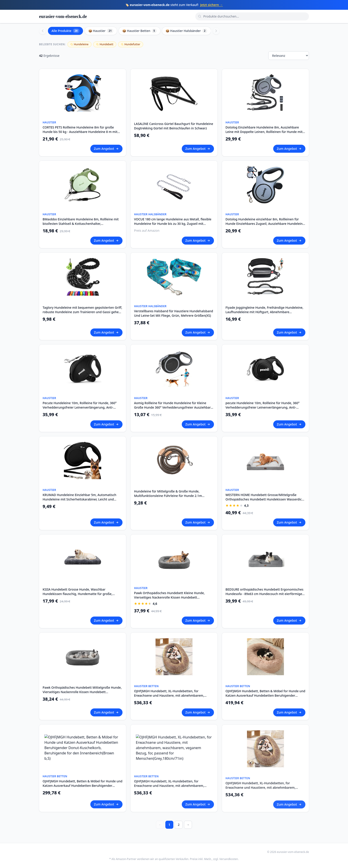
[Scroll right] (216, 31)
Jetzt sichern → (212, 5)
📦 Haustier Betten (139, 31)
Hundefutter (131, 44)
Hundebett (105, 44)
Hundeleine (79, 44)
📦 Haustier (101, 31)
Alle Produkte (65, 31)
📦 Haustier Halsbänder (186, 31)
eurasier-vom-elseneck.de (63, 16)
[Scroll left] (43, 31)
